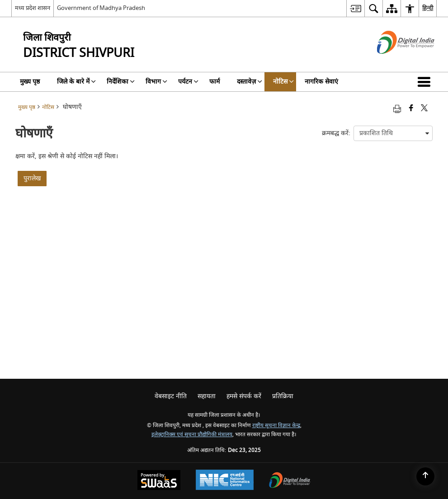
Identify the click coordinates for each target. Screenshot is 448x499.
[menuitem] (355, 8)
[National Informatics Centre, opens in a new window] (225, 481)
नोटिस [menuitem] (283, 82)
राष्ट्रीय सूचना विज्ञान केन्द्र (276, 426)
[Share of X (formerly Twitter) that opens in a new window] (424, 109)
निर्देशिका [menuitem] (121, 82)
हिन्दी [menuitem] (428, 8)
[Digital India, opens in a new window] (290, 481)
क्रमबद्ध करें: (336, 133)
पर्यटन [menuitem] (188, 82)
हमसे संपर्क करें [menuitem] (244, 396)
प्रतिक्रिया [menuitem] (283, 396)
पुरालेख (32, 178)
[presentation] (393, 133)
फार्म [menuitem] (215, 82)
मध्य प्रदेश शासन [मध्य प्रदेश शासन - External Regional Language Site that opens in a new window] (33, 8)
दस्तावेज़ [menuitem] (250, 82)
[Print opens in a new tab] (397, 109)
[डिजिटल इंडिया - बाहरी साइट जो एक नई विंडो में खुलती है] (394, 62)
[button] (426, 82)
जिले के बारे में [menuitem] (76, 82)
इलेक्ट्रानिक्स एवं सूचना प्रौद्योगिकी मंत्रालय (192, 435)
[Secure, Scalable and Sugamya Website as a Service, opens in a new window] (159, 481)
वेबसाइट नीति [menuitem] (171, 396)
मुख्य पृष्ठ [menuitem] (30, 82)
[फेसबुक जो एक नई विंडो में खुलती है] (411, 109)
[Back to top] (425, 476)
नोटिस (48, 107)
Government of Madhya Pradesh (101, 8)
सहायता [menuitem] (207, 396)
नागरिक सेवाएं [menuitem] (321, 82)
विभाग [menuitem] (156, 82)
